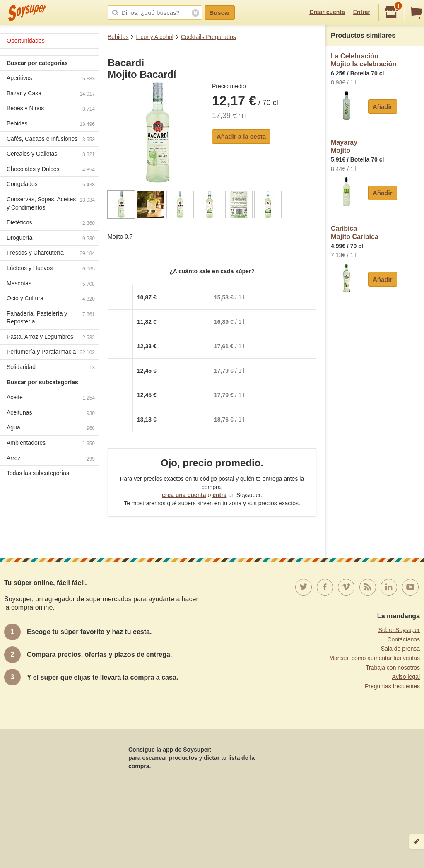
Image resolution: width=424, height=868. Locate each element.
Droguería (51, 239)
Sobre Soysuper (399, 630)
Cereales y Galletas (51, 155)
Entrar (362, 12)
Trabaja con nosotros (393, 668)
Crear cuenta (327, 12)
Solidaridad (51, 368)
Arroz (51, 459)
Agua (51, 428)
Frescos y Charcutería (51, 254)
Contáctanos (404, 639)
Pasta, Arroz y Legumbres (51, 338)
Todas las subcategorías (38, 473)
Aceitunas (51, 414)
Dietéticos (51, 223)
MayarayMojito (344, 146)
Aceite (51, 398)
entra (219, 495)
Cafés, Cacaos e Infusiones (51, 140)
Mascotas (51, 284)
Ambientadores (51, 444)
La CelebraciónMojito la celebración (364, 60)
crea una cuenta (184, 495)
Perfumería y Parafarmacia (51, 353)
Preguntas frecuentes (392, 686)
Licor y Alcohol (154, 37)
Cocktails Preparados (208, 37)
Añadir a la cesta (241, 136)
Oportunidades (26, 41)
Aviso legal (406, 677)
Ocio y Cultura (51, 299)
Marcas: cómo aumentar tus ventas (375, 658)
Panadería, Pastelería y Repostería (51, 318)
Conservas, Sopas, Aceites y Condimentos (51, 203)
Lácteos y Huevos (51, 269)
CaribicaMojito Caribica (355, 233)
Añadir (383, 107)
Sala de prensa (400, 649)
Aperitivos (51, 79)
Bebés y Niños (51, 109)
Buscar (220, 13)
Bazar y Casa (51, 94)
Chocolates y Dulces (51, 170)
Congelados (51, 185)
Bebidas (118, 37)
